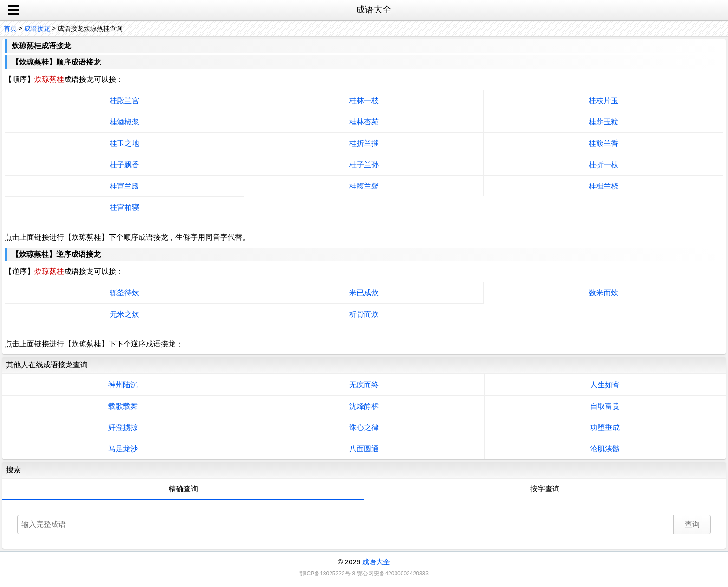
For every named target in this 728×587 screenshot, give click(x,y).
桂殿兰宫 (124, 101)
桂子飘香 (124, 165)
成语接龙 (37, 28)
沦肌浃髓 (605, 449)
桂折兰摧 (364, 143)
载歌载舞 (123, 406)
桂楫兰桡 (604, 186)
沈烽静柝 (364, 406)
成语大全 (376, 562)
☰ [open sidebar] (13, 10)
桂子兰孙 (364, 165)
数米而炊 (604, 293)
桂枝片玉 (604, 101)
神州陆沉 (123, 385)
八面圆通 (364, 449)
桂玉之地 (124, 143)
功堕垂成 (605, 427)
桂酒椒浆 (124, 122)
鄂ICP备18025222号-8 (327, 574)
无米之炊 (124, 314)
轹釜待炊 (124, 293)
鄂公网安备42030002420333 (393, 574)
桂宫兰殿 (124, 186)
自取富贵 (605, 406)
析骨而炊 (364, 314)
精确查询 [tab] (183, 489)
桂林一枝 (364, 101)
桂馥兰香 (604, 143)
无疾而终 (364, 385)
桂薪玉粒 (604, 122)
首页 (10, 28)
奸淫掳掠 (123, 427)
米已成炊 (364, 293)
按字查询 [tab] (545, 489)
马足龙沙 (123, 449)
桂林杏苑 (364, 122)
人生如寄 (605, 385)
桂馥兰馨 (364, 186)
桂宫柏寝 (124, 207)
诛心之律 (364, 427)
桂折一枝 (604, 165)
